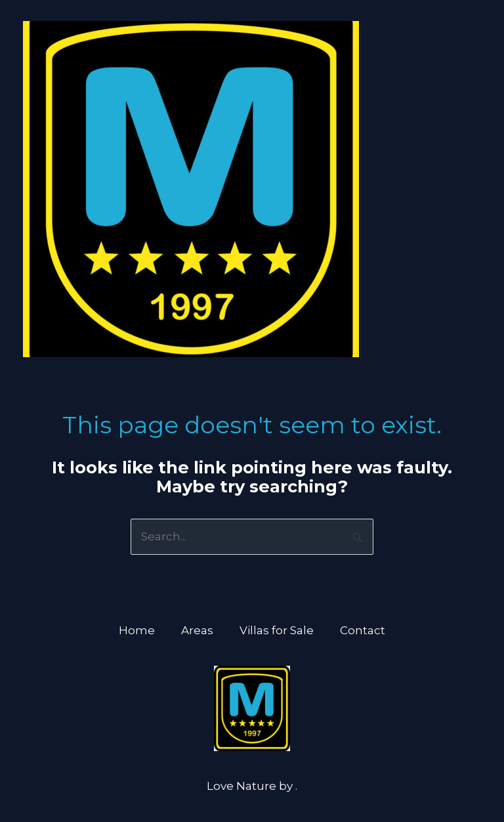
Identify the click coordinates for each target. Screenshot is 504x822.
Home (137, 630)
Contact (363, 630)
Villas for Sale (277, 630)
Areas (197, 630)
